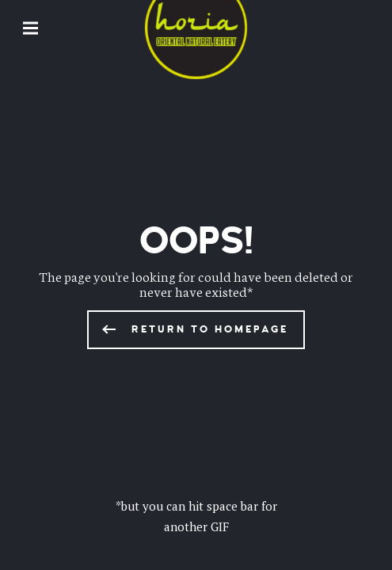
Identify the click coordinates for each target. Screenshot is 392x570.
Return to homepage (210, 329)
